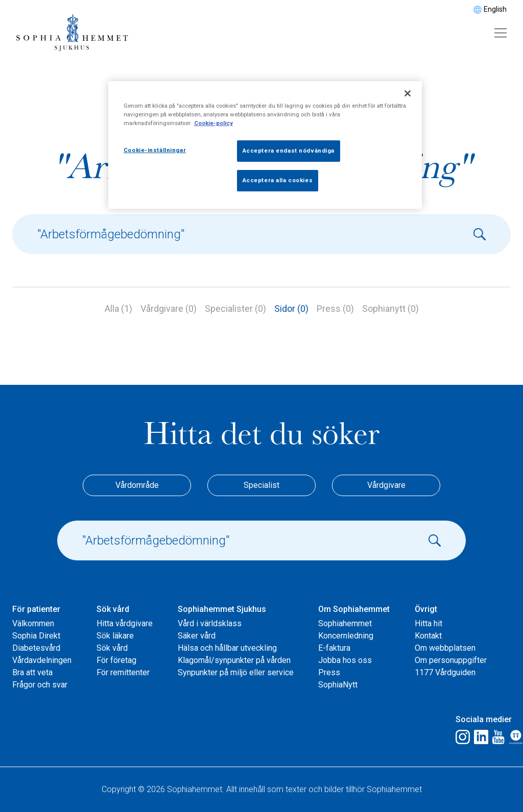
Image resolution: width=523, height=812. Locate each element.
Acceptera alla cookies (278, 180)
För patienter (36, 609)
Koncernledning (346, 636)
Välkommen (33, 623)
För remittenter (123, 672)
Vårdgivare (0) (169, 309)
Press (329, 672)
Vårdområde (137, 485)
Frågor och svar (40, 685)
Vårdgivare (386, 485)
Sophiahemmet (345, 623)
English (495, 9)
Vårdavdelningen (42, 660)
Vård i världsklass (210, 623)
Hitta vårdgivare (125, 623)
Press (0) (335, 309)
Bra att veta (32, 672)
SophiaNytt (338, 685)
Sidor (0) (291, 309)
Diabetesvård (36, 648)
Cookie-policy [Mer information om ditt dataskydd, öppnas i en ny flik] (213, 123)
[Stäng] (408, 93)
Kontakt (428, 636)
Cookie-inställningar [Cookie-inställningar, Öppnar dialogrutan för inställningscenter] (155, 150)
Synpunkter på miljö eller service (236, 672)
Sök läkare (115, 636)
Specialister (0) (235, 309)
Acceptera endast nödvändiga (289, 151)
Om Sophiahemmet (354, 609)
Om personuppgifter (451, 660)
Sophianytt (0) (390, 309)
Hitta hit (429, 623)
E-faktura (334, 648)
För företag (116, 660)
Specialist (261, 485)
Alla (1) (118, 309)
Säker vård (197, 636)
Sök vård (113, 609)
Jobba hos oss (345, 660)
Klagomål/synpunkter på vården (234, 660)
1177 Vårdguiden (445, 672)
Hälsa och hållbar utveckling (227, 648)
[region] (265, 145)
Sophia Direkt (36, 636)
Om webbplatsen (445, 648)
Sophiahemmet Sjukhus (222, 609)
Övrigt (426, 609)
